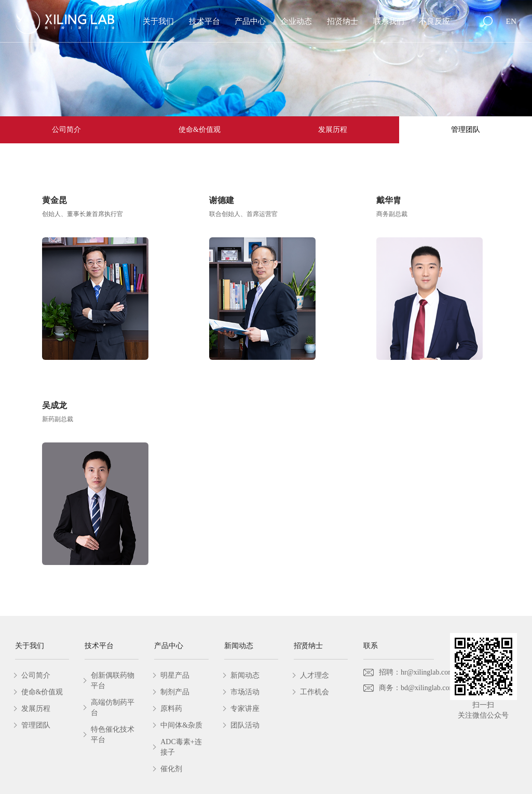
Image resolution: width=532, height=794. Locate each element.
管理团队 (466, 130)
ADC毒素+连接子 (181, 747)
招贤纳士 (343, 21)
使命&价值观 (200, 130)
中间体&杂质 (181, 725)
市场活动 (245, 692)
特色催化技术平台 (113, 735)
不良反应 (434, 21)
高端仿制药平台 (113, 708)
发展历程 (333, 130)
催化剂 (171, 769)
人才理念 (315, 675)
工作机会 (315, 692)
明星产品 (175, 675)
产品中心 (250, 21)
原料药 (171, 709)
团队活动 (245, 725)
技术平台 (204, 21)
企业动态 (296, 21)
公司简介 (66, 130)
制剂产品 (175, 692)
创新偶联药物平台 (113, 681)
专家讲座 (245, 709)
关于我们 (158, 21)
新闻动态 (245, 675)
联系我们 (389, 21)
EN (511, 21)
